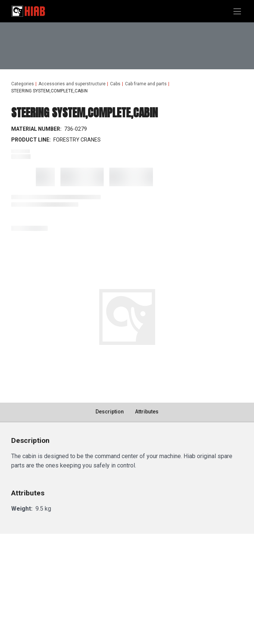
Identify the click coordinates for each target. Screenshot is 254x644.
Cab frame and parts (146, 84)
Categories (23, 84)
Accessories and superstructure (72, 84)
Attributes (147, 412)
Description (110, 412)
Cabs (115, 84)
